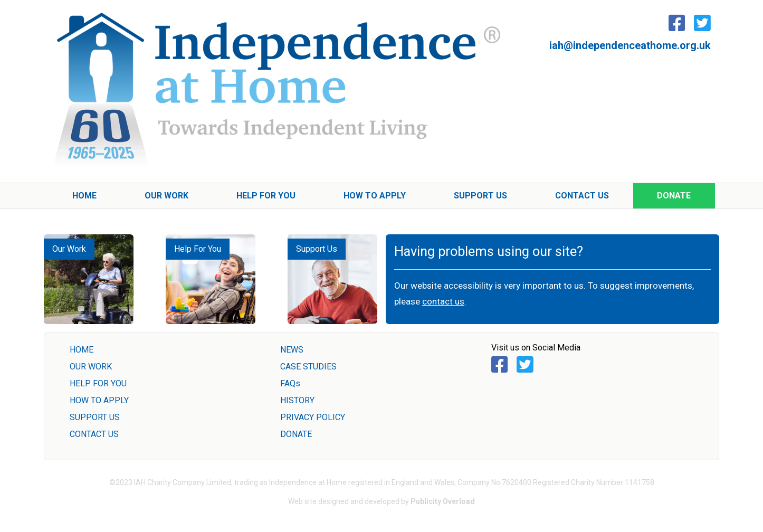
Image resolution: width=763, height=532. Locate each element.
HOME (82, 350)
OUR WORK (91, 367)
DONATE (296, 434)
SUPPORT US (95, 417)
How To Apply (375, 196)
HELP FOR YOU (98, 383)
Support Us (480, 196)
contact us (443, 301)
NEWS (292, 350)
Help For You (266, 196)
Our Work (166, 196)
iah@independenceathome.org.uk (630, 45)
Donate (674, 196)
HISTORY (297, 400)
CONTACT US (94, 434)
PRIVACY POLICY (313, 417)
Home (84, 196)
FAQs (290, 383)
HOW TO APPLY (99, 400)
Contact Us (582, 196)
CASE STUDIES (308, 367)
